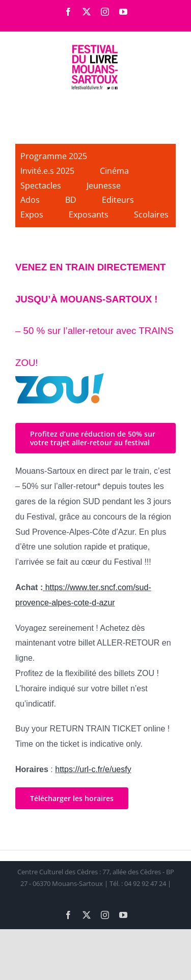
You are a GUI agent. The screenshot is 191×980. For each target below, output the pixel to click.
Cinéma (114, 171)
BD (71, 200)
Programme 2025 (54, 156)
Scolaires (151, 215)
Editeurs (118, 200)
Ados (30, 200)
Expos (32, 215)
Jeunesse (104, 186)
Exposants (89, 215)
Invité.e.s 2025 (47, 171)
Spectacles (41, 186)
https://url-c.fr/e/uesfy (93, 769)
